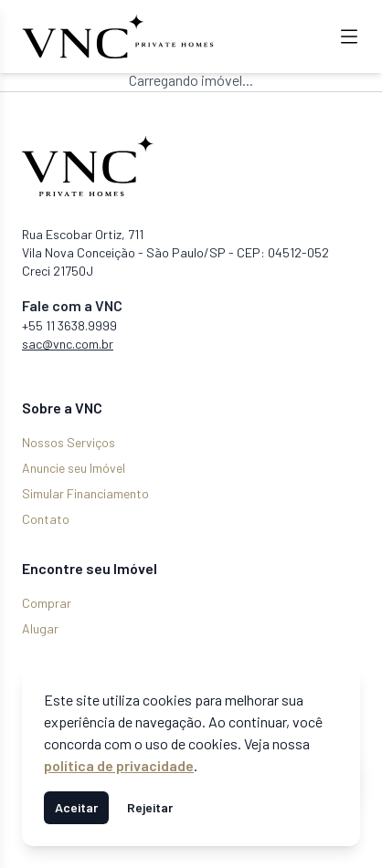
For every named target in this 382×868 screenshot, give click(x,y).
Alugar (40, 628)
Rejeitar (150, 807)
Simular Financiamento (85, 493)
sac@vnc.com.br (68, 344)
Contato (46, 519)
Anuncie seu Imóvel (74, 468)
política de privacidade (119, 765)
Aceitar (76, 807)
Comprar (47, 603)
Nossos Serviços (69, 442)
